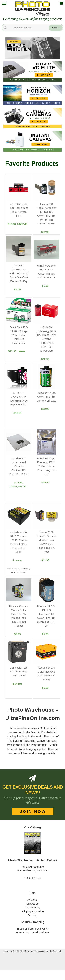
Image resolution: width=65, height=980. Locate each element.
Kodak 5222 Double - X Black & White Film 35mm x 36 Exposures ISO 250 (46, 542)
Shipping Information (32, 911)
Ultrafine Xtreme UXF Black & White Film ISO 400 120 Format (46, 272)
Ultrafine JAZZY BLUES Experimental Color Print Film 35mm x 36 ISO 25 (46, 616)
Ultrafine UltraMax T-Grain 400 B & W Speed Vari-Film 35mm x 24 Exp (19, 273)
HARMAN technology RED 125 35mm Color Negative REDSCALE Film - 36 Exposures (46, 339)
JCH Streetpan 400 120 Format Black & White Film (19, 210)
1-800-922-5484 (32, 878)
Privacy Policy (32, 908)
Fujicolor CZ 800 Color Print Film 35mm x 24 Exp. (46, 397)
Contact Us (32, 904)
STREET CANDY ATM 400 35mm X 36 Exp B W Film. (19, 399)
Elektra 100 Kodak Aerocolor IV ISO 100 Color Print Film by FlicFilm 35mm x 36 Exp (46, 214)
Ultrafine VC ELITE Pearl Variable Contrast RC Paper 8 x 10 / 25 (19, 466)
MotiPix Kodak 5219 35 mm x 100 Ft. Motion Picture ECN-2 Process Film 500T (19, 542)
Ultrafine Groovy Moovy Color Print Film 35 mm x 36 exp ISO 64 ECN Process (19, 616)
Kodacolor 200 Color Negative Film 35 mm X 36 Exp (46, 674)
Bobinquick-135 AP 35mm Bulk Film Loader (19, 672)
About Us (32, 900)
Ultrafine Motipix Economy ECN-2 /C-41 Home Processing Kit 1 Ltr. (46, 466)
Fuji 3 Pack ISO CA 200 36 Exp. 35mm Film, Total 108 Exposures (19, 335)
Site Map (32, 915)
